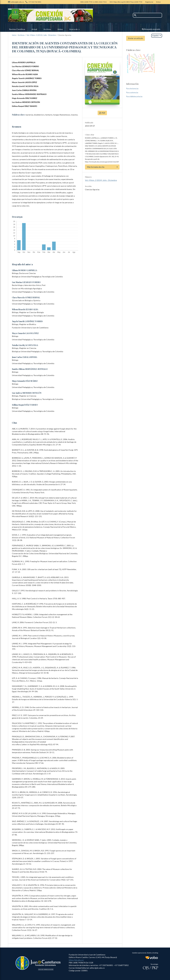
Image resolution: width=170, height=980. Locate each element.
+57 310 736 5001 (35, 2)
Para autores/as (132, 93)
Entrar (158, 2)
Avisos (60, 29)
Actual (34, 29)
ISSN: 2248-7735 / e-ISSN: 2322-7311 (93, 2)
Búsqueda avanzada (151, 29)
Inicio (14, 35)
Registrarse (149, 2)
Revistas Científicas (17, 29)
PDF (103, 113)
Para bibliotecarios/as (134, 96)
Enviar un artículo (136, 38)
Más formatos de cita (96, 167)
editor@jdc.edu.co (17, 2)
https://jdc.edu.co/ (76, 960)
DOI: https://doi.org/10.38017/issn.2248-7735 (126, 2)
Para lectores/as (132, 89)
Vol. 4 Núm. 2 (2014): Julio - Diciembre (41, 35)
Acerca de (74, 29)
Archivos (47, 29)
